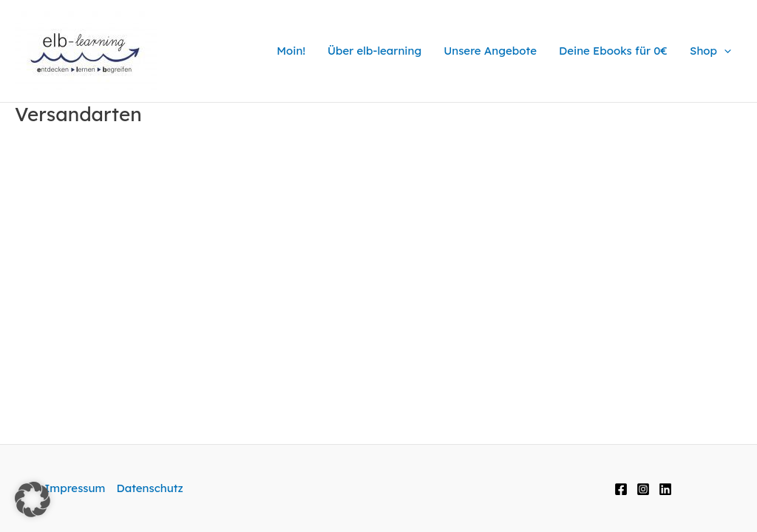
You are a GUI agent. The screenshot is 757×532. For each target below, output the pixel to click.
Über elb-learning (374, 51)
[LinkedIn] (665, 489)
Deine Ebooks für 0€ (613, 51)
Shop (710, 51)
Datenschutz (149, 488)
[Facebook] (621, 489)
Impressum (75, 488)
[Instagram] (643, 489)
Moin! (291, 51)
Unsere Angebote (490, 51)
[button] (33, 499)
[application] (724, 51)
